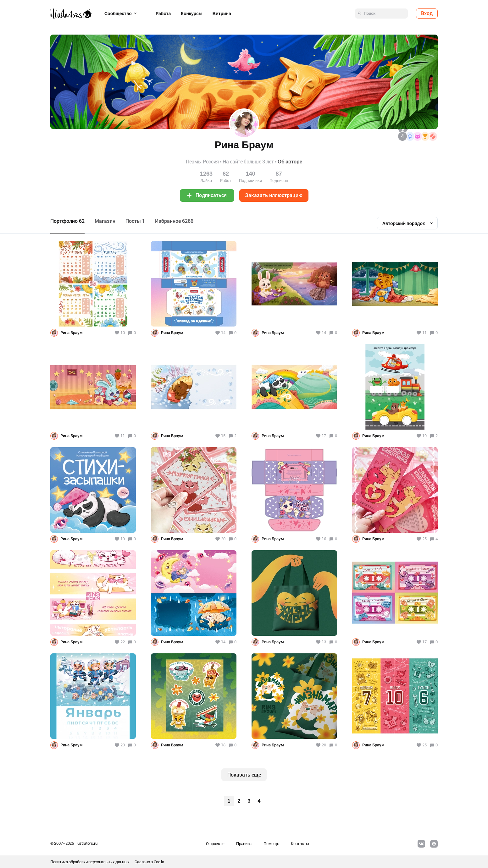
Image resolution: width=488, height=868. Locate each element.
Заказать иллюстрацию (274, 195)
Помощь (271, 844)
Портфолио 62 (67, 221)
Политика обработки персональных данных (90, 862)
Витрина (222, 14)
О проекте (215, 844)
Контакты (300, 844)
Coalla (159, 862)
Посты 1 (135, 221)
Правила (244, 844)
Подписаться (211, 195)
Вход (427, 13)
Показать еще (244, 775)
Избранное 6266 (174, 221)
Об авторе (290, 162)
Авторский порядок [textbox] (404, 223)
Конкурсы (191, 14)
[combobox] (407, 223)
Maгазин (105, 221)
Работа (163, 14)
